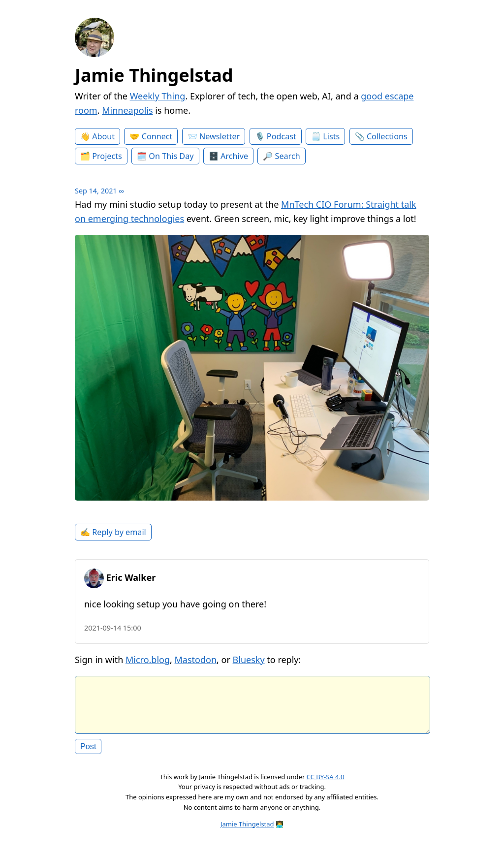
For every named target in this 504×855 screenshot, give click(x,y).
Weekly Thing (158, 96)
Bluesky (249, 660)
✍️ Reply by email (113, 532)
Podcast (282, 136)
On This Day (171, 156)
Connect (157, 136)
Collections (387, 136)
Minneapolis (127, 110)
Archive (234, 156)
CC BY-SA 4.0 (326, 785)
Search (288, 156)
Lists (331, 136)
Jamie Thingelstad (154, 75)
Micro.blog (148, 660)
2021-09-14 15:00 (113, 628)
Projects (107, 156)
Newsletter (220, 136)
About (103, 136)
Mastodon (196, 660)
